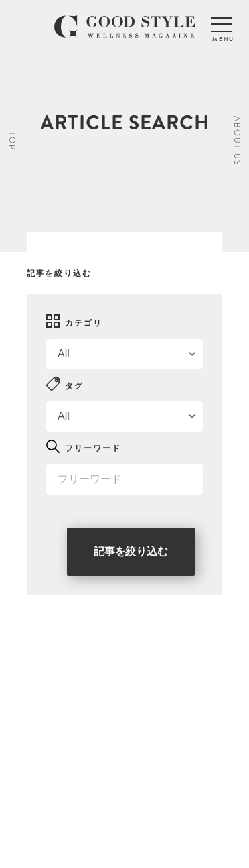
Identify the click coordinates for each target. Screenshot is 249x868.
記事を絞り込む (131, 551)
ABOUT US (237, 141)
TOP (12, 141)
